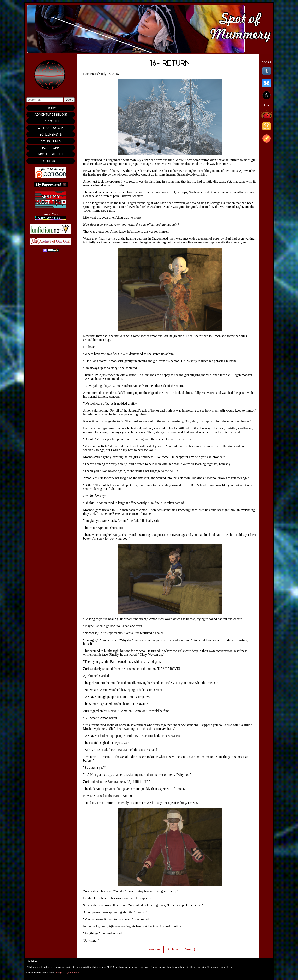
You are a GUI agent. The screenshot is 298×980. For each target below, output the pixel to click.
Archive (173, 949)
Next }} (190, 949)
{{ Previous (152, 949)
